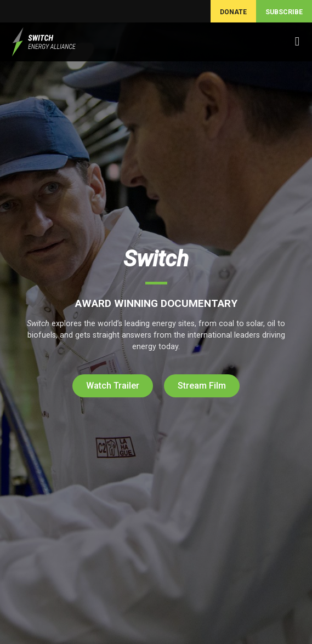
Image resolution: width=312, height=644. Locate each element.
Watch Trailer (113, 386)
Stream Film (202, 386)
